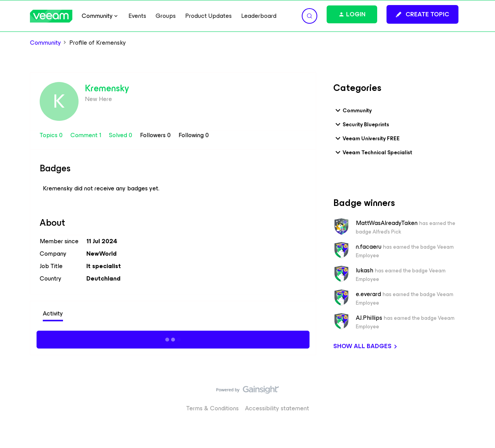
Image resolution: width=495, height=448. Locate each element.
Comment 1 (87, 135)
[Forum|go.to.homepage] (51, 16)
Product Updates (208, 16)
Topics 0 (52, 135)
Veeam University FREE (366, 138)
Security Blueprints (361, 124)
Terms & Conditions (213, 408)
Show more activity (173, 338)
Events (137, 16)
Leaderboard (259, 16)
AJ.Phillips (369, 318)
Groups (166, 16)
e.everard (368, 294)
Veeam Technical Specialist (373, 152)
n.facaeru (369, 247)
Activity (53, 313)
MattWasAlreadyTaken (387, 223)
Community (45, 43)
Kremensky (107, 88)
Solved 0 (121, 135)
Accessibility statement (277, 408)
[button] (422, 14)
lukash (365, 270)
